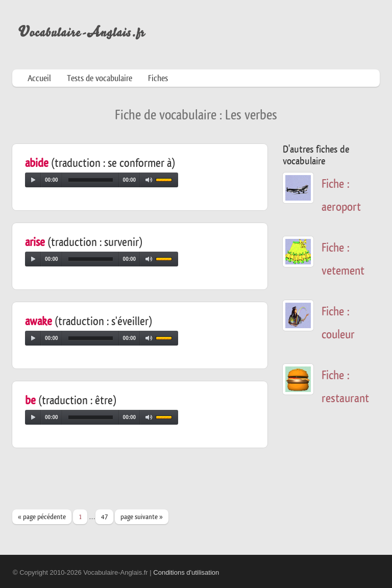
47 (104, 517)
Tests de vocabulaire (100, 78)
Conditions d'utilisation (186, 572)
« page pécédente (42, 517)
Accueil (39, 78)
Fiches (158, 78)
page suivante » (142, 517)
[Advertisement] (198, 483)
